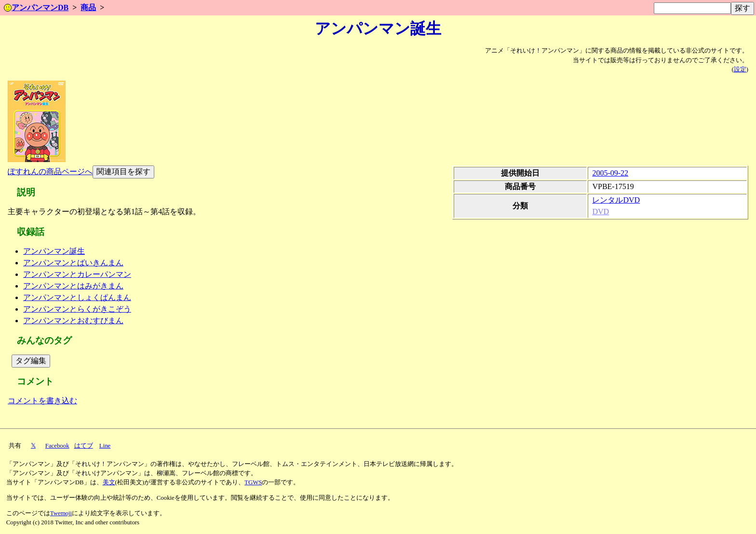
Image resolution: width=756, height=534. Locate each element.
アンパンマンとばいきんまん (73, 263)
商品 (88, 7)
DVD (601, 212)
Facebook (57, 446)
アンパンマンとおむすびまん (73, 321)
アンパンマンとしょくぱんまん (77, 297)
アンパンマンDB (36, 7)
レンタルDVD (616, 200)
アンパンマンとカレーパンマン (77, 274)
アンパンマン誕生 (54, 251)
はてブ (84, 446)
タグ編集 (31, 361)
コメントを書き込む (42, 401)
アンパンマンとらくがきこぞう (77, 309)
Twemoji (61, 513)
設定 (740, 69)
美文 (109, 482)
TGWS (253, 482)
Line (105, 446)
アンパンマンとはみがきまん (73, 286)
